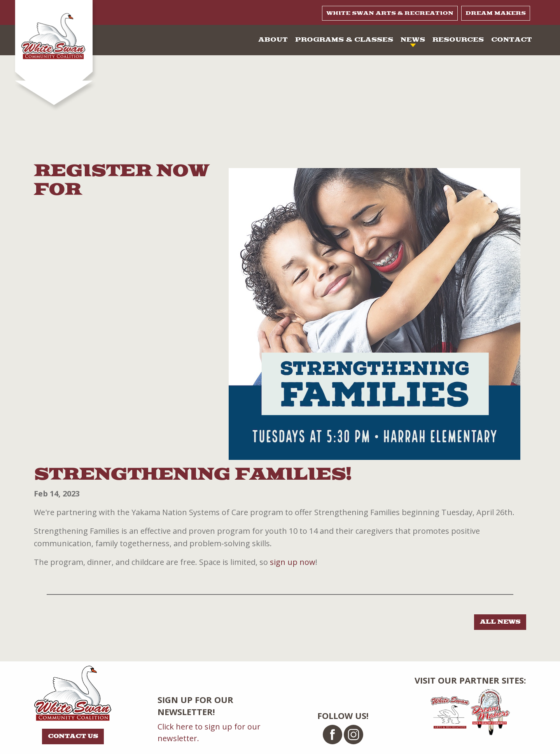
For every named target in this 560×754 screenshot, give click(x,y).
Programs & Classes (344, 40)
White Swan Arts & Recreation (390, 13)
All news (500, 622)
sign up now (293, 562)
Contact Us (73, 736)
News (413, 40)
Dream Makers (496, 13)
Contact (512, 40)
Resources (458, 40)
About (273, 40)
